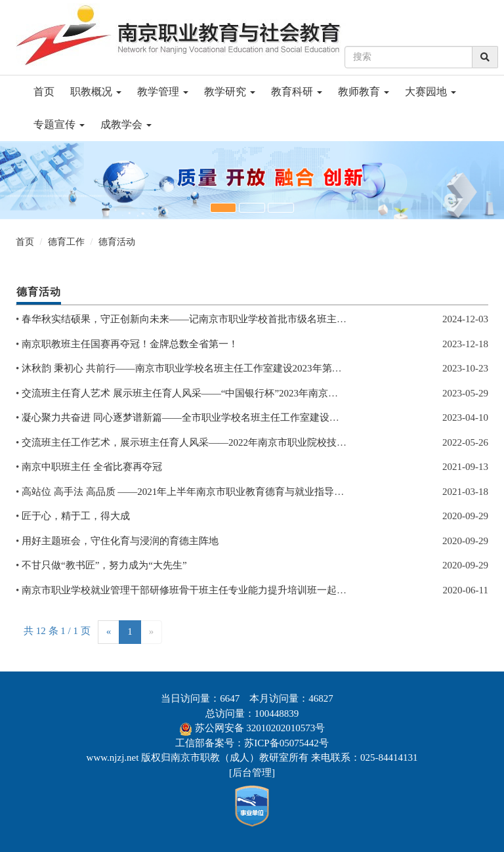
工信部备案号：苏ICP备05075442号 (252, 743)
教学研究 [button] (230, 92)
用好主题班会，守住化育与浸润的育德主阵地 (120, 541)
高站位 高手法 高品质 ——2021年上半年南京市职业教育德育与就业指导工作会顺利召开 (212, 492)
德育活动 (117, 242)
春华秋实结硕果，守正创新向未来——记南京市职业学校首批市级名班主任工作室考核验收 (219, 319)
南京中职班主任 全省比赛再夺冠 (92, 467)
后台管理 (252, 773)
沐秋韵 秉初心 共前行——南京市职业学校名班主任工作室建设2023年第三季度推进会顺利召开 (226, 368)
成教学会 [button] (126, 124)
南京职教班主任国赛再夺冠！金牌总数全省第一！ (130, 344)
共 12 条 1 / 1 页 (57, 631)
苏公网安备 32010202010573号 (260, 728)
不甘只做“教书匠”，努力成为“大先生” (104, 565)
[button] (223, 208)
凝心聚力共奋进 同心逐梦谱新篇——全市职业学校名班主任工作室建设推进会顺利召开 (210, 417)
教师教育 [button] (364, 92)
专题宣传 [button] (59, 124)
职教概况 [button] (96, 92)
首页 (44, 92)
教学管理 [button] (163, 92)
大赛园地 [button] (430, 92)
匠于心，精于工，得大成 (76, 516)
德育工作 (66, 242)
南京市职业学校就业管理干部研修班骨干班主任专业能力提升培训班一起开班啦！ (199, 590)
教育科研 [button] (297, 92)
